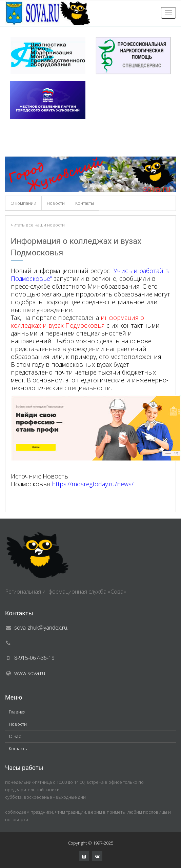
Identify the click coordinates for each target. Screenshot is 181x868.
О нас (15, 736)
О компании (23, 203)
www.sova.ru (30, 673)
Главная (17, 712)
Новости (56, 203)
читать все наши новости (38, 225)
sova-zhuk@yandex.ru (41, 628)
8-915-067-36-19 (34, 658)
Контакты (85, 203)
